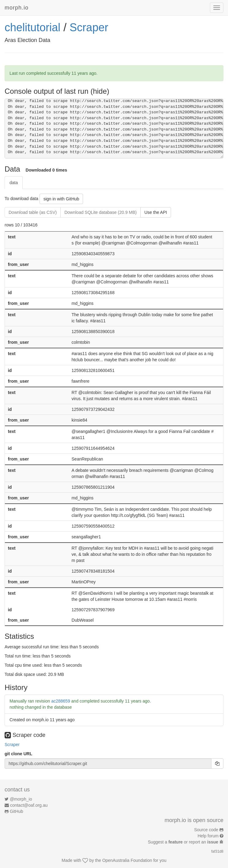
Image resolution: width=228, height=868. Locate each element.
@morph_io (21, 799)
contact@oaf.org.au (29, 805)
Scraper (89, 27)
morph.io (17, 8)
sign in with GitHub (61, 199)
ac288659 (61, 701)
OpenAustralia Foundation (127, 860)
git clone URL (18, 754)
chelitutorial (32, 27)
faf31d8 (217, 851)
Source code (206, 830)
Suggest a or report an (184, 842)
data (14, 183)
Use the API (156, 212)
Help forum (208, 836)
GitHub (17, 811)
